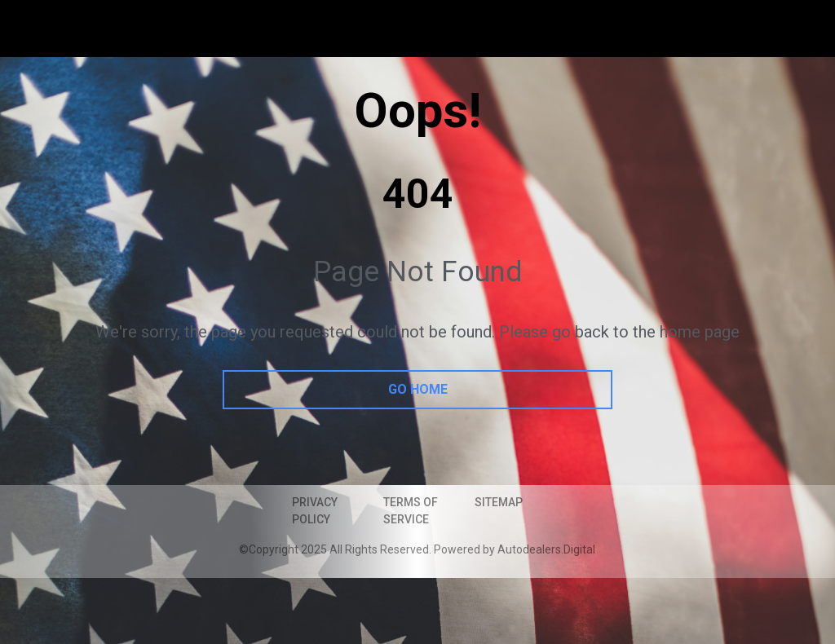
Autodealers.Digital (546, 549)
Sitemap (499, 502)
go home (418, 389)
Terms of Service (411, 511)
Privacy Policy (315, 511)
